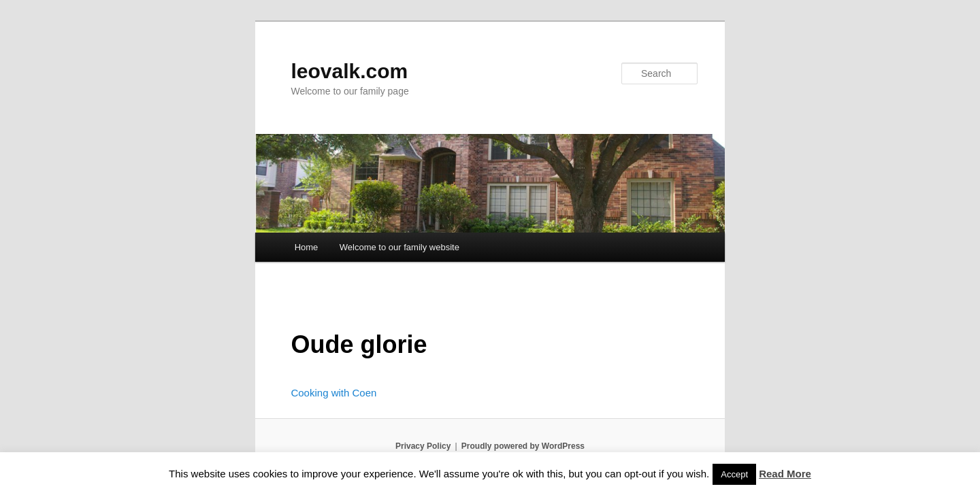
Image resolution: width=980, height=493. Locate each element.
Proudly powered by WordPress (523, 446)
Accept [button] (734, 474)
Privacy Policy (423, 446)
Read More (785, 474)
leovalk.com (349, 71)
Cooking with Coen (333, 393)
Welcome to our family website (399, 247)
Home (307, 247)
